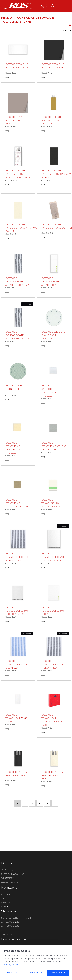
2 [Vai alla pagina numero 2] (25, 803)
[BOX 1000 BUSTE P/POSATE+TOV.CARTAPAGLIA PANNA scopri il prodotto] (18, 219)
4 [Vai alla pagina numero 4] (40, 803)
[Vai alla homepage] (18, 6)
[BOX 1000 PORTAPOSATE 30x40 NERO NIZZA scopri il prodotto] (18, 326)
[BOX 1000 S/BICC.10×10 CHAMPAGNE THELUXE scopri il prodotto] (18, 439)
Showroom (6, 903)
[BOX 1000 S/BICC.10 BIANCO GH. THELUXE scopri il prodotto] (54, 326)
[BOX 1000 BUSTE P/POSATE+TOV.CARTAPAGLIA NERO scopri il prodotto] (54, 165)
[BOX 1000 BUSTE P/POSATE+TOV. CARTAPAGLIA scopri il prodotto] (54, 111)
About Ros (6, 894)
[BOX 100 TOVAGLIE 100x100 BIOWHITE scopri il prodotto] (18, 58)
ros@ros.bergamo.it (10, 883)
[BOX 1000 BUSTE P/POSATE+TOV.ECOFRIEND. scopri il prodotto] (54, 218)
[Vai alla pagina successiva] (55, 803)
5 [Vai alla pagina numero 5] (47, 803)
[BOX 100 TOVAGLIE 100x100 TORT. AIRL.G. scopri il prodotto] (18, 111)
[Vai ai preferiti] (47, 6)
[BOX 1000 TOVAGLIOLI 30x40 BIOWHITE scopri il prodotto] (54, 602)
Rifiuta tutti (13, 973)
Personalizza (35, 973)
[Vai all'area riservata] (52, 6)
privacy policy (11, 965)
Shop (4, 898)
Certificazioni (7, 935)
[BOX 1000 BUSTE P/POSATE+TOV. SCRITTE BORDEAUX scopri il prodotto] (18, 165)
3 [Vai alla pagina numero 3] (32, 803)
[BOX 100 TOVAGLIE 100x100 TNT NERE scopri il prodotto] (54, 58)
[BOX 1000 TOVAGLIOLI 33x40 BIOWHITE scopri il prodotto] (18, 709)
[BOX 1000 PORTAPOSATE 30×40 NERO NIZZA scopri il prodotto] (18, 272)
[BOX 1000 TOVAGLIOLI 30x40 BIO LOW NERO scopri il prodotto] (54, 548)
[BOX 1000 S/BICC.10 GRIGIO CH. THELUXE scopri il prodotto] (18, 380)
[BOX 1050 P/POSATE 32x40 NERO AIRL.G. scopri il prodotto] (18, 766)
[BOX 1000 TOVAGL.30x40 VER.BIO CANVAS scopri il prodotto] (54, 494)
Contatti (5, 907)
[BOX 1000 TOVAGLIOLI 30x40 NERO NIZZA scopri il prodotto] (54, 655)
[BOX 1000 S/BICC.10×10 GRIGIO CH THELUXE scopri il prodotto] (54, 437)
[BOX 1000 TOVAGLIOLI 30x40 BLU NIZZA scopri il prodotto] (18, 655)
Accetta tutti (58, 973)
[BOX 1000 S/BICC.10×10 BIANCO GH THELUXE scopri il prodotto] (54, 381)
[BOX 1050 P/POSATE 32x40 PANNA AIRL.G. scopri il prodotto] (54, 766)
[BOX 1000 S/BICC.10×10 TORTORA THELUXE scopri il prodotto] (18, 494)
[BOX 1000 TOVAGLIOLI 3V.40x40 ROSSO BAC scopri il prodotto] (54, 711)
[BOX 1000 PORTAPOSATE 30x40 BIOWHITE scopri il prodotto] (54, 272)
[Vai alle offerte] (42, 6)
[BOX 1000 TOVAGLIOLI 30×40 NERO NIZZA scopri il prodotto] (18, 548)
